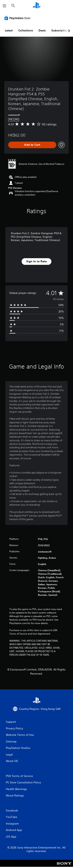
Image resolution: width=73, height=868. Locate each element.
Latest (9, 30)
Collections (26, 30)
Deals (42, 30)
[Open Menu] (4, 6)
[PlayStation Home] (37, 6)
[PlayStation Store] (18, 18)
